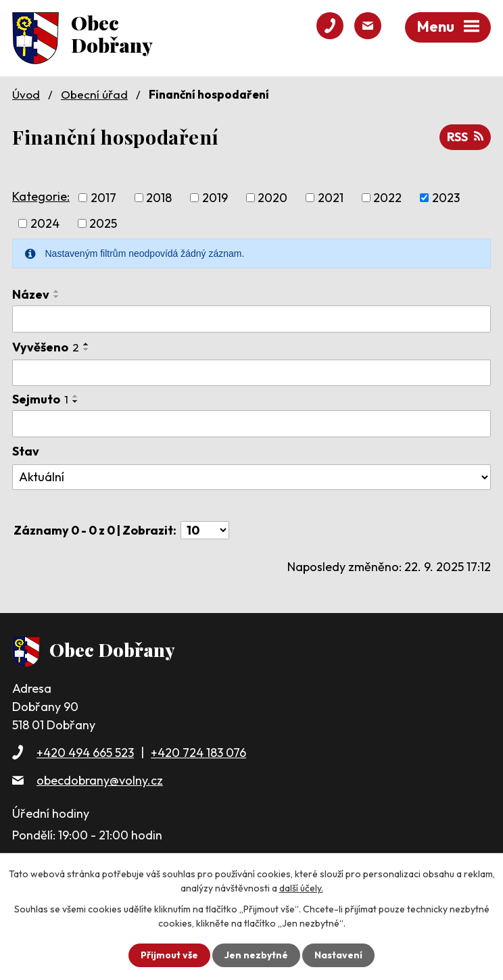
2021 (331, 198)
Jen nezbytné (256, 955)
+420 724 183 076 (198, 753)
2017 (103, 198)
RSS (465, 137)
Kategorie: (41, 196)
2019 (215, 198)
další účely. (301, 888)
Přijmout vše (169, 955)
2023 (446, 198)
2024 (45, 223)
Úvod (26, 94)
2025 (103, 223)
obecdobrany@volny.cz (100, 780)
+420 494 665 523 (85, 753)
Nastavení (338, 955)
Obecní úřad (94, 94)
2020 (272, 198)
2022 (387, 198)
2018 (159, 198)
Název (31, 294)
